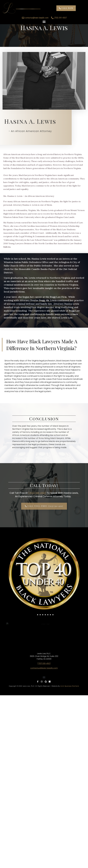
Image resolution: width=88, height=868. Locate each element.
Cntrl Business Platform (70, 663)
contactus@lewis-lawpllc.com (44, 645)
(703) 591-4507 (37, 493)
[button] (44, 14)
